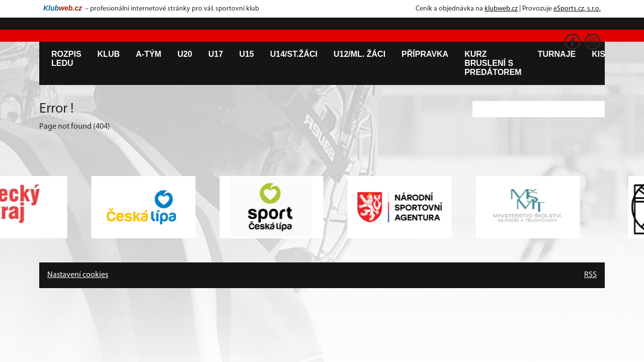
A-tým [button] (149, 54)
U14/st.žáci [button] (294, 54)
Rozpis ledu (66, 59)
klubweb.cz (501, 9)
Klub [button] (109, 54)
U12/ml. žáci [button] (359, 54)
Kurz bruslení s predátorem (493, 63)
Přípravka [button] (425, 54)
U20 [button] (185, 54)
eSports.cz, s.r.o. (577, 9)
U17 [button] (216, 54)
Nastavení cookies (78, 275)
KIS (598, 54)
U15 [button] (246, 54)
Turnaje (557, 54)
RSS (590, 275)
